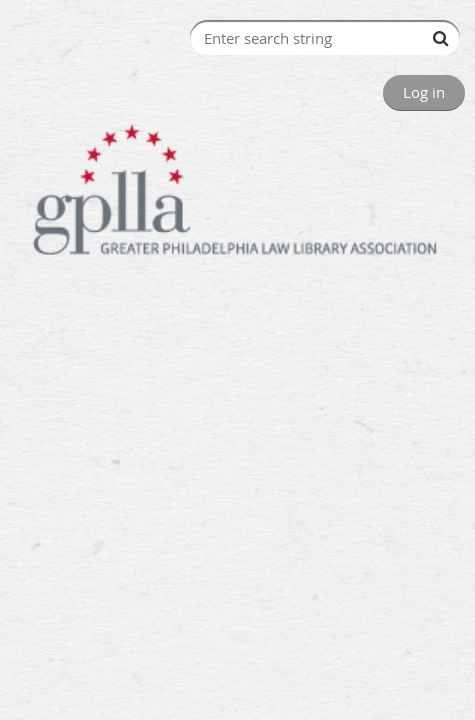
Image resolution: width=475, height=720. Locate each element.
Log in (424, 92)
